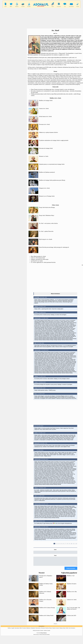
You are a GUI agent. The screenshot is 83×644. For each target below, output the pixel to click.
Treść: (55, 555)
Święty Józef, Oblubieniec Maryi (47, 215)
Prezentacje (43, 630)
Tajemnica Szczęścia (72, 585)
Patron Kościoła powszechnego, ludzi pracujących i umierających (54, 247)
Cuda (70, 630)
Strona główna (41, 628)
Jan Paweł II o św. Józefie (37, 261)
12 (76, 544)
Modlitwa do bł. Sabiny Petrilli (46, 617)
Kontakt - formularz (44, 632)
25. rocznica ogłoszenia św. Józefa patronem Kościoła (43, 262)
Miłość (21, 630)
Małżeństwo (28, 630)
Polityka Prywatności (36, 632)
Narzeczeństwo (38, 630)
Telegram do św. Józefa (44, 188)
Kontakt (49, 632)
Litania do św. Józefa (44, 109)
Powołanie (24, 630)
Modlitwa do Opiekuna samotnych (47, 172)
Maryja (51, 630)
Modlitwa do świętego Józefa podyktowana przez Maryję (52, 180)
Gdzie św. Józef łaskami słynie (38, 258)
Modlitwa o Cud (71, 577)
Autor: (55, 550)
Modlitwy (9, 630)
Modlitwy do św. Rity (72, 593)
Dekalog (61, 630)
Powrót (55, 625)
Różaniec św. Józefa (44, 156)
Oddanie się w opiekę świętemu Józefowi (48, 132)
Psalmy (64, 630)
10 (71, 544)
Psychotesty (73, 630)
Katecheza (47, 630)
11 (74, 544)
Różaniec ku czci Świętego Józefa (47, 196)
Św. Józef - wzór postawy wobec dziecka (48, 223)
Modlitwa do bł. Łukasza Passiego (47, 609)
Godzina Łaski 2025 (71, 617)
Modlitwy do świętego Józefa (46, 101)
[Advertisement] (55, 279)
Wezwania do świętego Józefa (46, 148)
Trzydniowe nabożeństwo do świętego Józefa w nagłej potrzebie (54, 140)
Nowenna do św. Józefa (44, 124)
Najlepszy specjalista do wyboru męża (40, 259)
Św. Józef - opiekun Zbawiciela (46, 231)
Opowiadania (17, 630)
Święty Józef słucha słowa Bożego (47, 207)
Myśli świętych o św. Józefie (46, 239)
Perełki (67, 630)
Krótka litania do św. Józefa (45, 117)
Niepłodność (33, 630)
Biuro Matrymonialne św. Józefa (38, 256)
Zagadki (13, 630)
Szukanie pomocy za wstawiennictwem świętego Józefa (52, 164)
